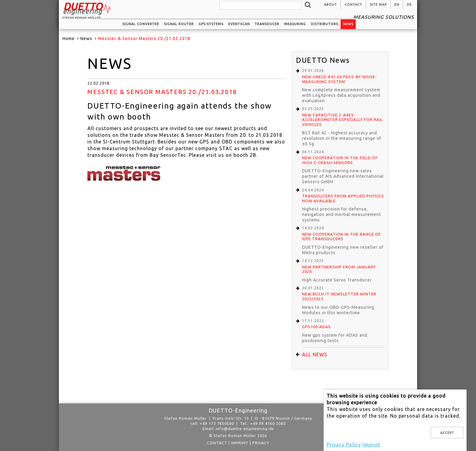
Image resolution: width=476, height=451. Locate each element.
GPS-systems (211, 24)
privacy (261, 443)
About (330, 5)
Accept (447, 433)
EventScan (239, 24)
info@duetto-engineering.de (245, 429)
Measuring (295, 24)
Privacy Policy (344, 445)
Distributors (325, 24)
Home (69, 39)
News (348, 24)
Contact (353, 5)
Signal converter (141, 24)
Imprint (240, 443)
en (397, 5)
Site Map (378, 5)
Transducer (267, 24)
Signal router (179, 24)
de (409, 5)
